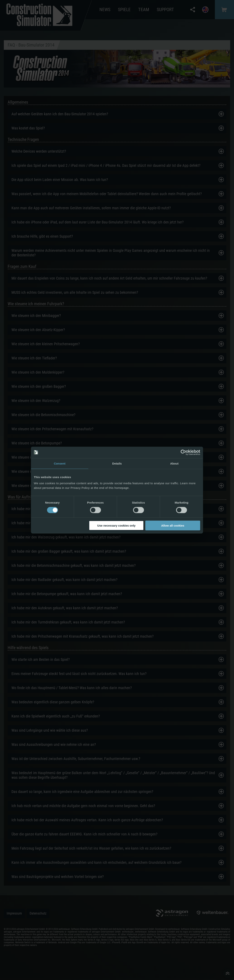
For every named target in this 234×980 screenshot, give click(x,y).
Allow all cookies (173, 525)
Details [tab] (117, 463)
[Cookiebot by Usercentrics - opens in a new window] (183, 452)
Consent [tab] (60, 463)
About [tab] (174, 463)
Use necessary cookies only (116, 525)
